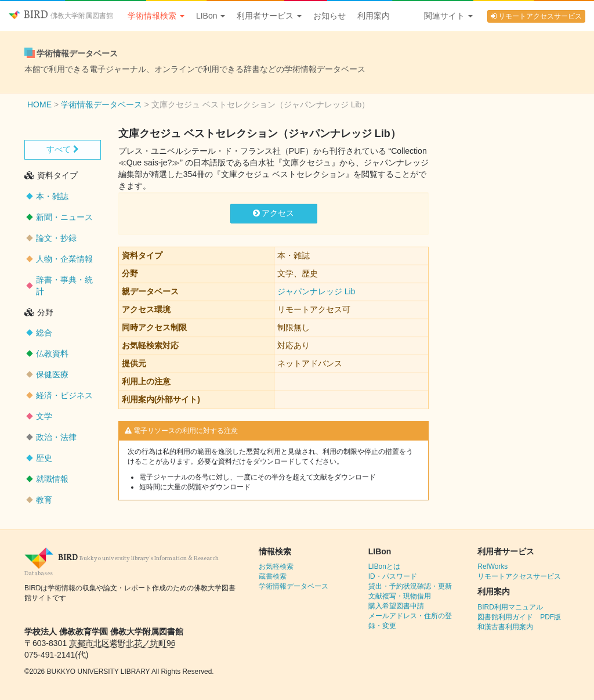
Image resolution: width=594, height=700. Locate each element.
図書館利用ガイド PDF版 (519, 617)
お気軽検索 (276, 567)
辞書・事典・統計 (64, 286)
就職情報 (52, 479)
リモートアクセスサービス (536, 16)
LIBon (211, 16)
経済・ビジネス (64, 395)
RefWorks (492, 567)
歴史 (44, 458)
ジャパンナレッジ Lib (316, 291)
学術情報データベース (294, 586)
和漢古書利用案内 (505, 627)
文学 (44, 416)
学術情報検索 (156, 16)
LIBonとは (384, 567)
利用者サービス (269, 16)
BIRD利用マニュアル (510, 607)
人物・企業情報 (64, 259)
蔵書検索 (273, 576)
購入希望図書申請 (396, 606)
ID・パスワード (393, 576)
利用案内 (374, 16)
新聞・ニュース (64, 217)
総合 (44, 333)
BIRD (61, 15)
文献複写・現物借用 (400, 596)
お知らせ (329, 16)
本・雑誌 (52, 196)
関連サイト (448, 16)
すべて (63, 149)
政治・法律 (56, 437)
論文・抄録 (56, 238)
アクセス (274, 213)
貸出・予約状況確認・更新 (410, 586)
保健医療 (52, 374)
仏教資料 (52, 353)
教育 (44, 500)
